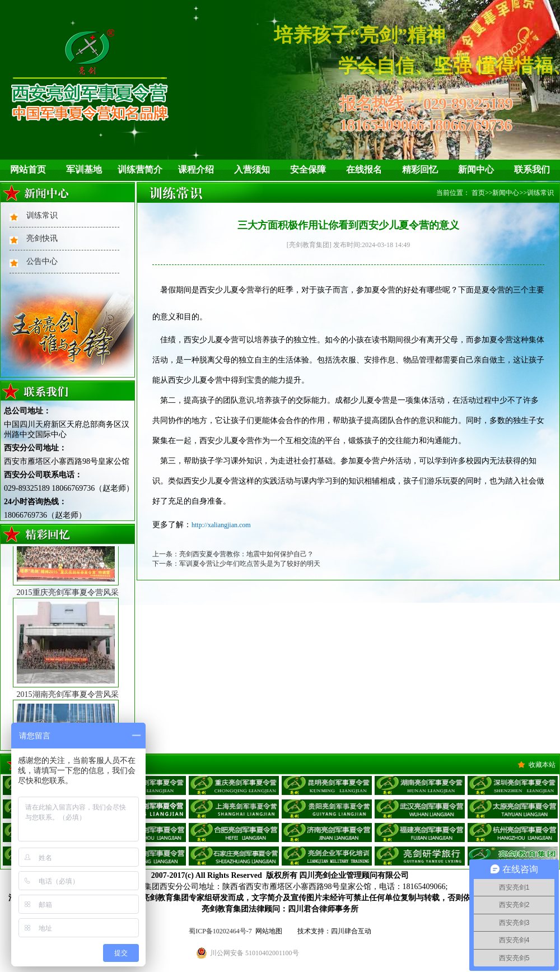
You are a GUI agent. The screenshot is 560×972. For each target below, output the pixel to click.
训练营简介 (140, 169)
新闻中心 (476, 169)
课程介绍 (196, 169)
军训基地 (84, 169)
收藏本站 (542, 765)
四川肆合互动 (351, 931)
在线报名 (364, 169)
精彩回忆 (420, 169)
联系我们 (532, 169)
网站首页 (28, 169)
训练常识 (42, 215)
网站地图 (269, 931)
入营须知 (252, 169)
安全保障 (308, 169)
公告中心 (42, 261)
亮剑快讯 (42, 238)
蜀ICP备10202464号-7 (220, 931)
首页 (478, 193)
